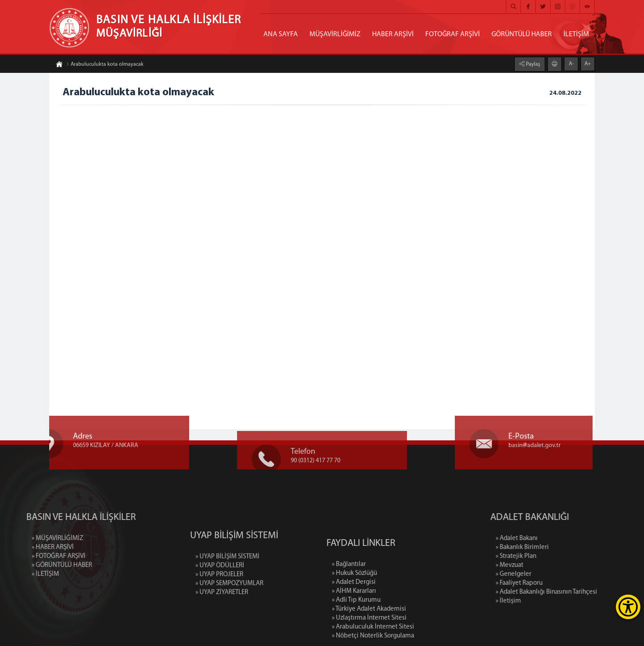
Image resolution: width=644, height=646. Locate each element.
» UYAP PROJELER (219, 597)
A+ (588, 63)
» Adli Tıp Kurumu (356, 633)
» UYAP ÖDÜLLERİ (220, 589)
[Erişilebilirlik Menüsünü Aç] (628, 607)
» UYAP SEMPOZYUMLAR (229, 606)
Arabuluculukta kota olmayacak (105, 65)
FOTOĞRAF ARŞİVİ (453, 34)
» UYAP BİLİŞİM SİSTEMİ (227, 580)
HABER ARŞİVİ (393, 34)
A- (571, 63)
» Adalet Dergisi (354, 615)
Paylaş (532, 64)
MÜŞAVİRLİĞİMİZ (335, 34)
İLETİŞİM (576, 34)
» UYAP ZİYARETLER (222, 615)
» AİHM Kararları (354, 624)
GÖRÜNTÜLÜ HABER (522, 34)
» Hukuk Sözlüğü (354, 606)
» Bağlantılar (349, 597)
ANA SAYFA (281, 34)
